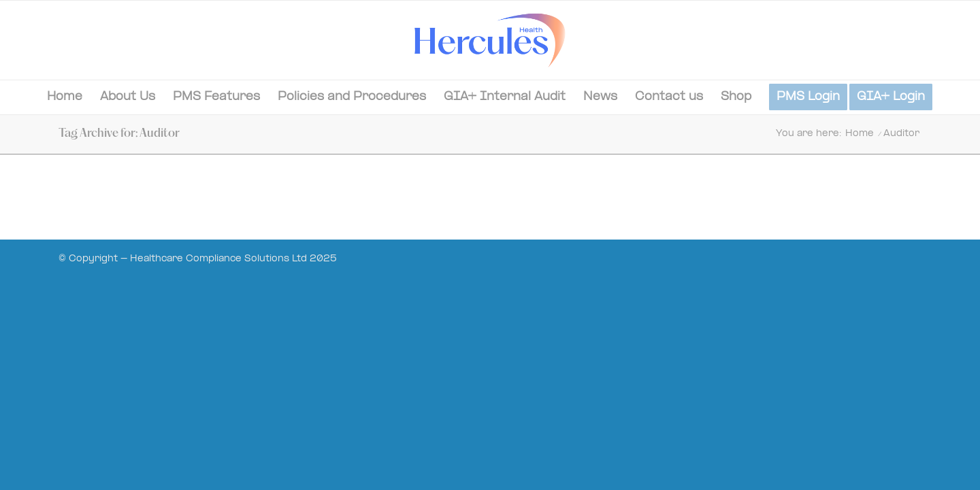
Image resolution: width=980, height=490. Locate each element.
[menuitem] (65, 97)
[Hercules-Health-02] (490, 40)
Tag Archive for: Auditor (119, 134)
